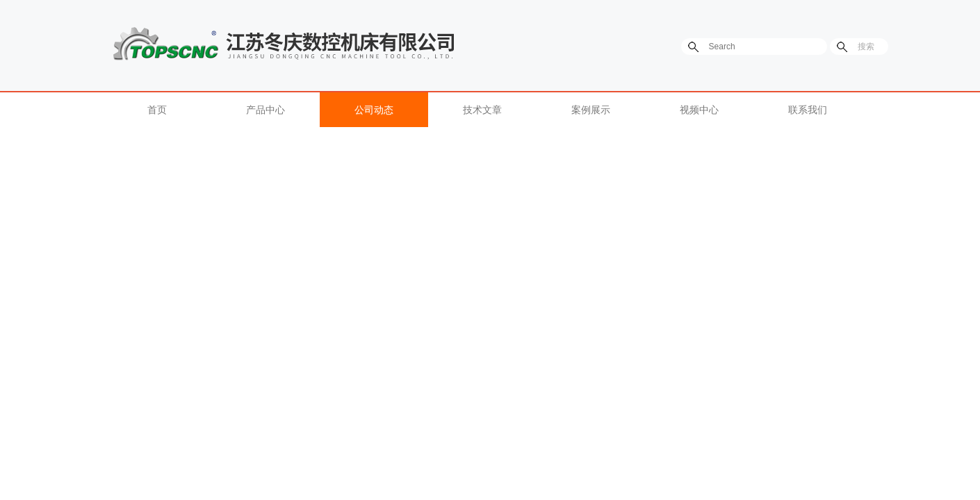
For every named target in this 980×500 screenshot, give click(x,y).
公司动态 (374, 110)
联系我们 (808, 110)
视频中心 (699, 110)
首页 (157, 110)
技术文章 (482, 110)
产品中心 (266, 110)
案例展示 (591, 110)
